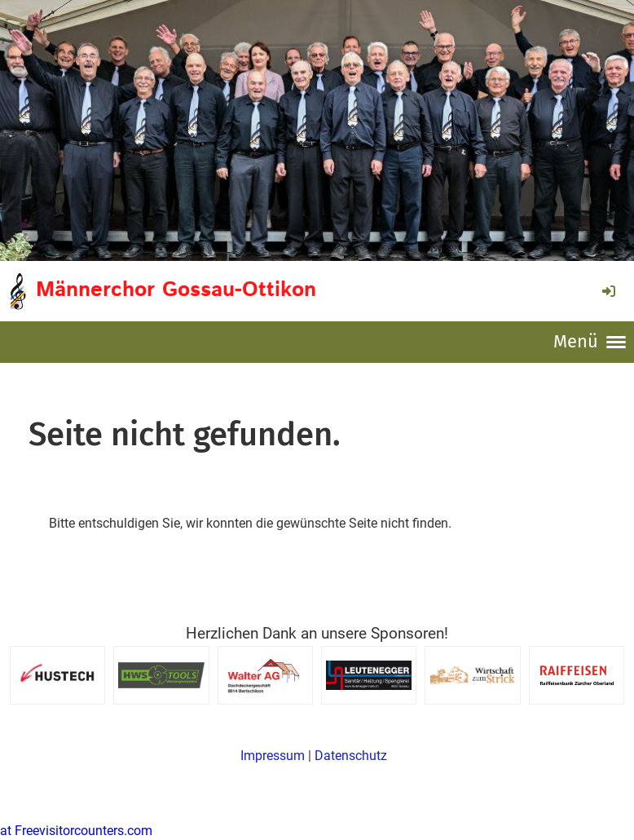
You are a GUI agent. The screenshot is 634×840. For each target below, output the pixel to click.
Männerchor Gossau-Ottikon (176, 290)
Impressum (273, 756)
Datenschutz (351, 756)
